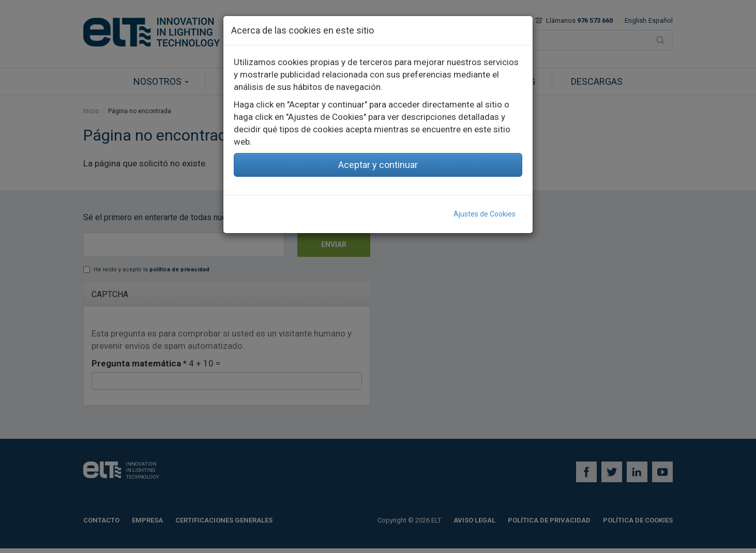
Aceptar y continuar (378, 165)
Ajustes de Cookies (485, 214)
